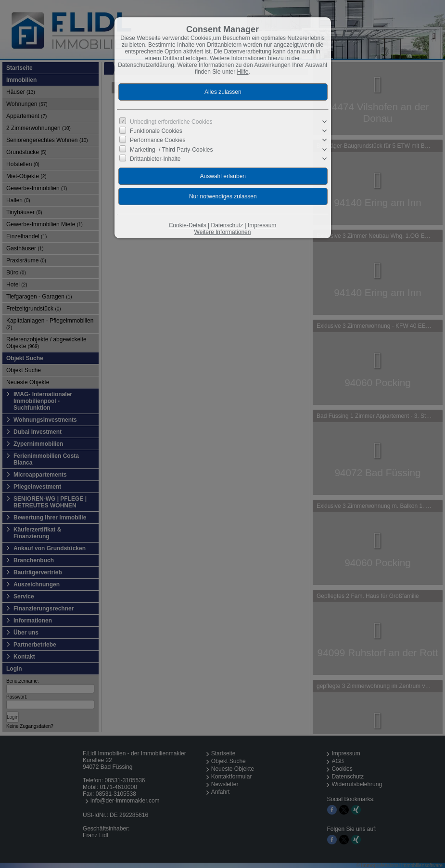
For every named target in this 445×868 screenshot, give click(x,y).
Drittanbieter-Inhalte (155, 159)
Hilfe (243, 72)
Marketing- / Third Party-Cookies (172, 149)
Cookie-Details (188, 225)
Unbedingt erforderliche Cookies (171, 122)
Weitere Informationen (223, 232)
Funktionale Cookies (156, 131)
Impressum (262, 225)
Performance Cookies (158, 140)
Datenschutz (227, 225)
